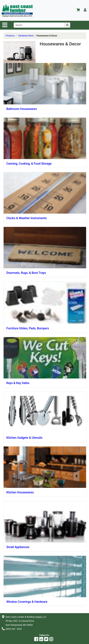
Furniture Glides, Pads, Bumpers (28, 328)
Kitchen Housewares (20, 492)
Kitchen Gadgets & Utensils (24, 438)
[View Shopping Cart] (78, 10)
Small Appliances (18, 547)
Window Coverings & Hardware (27, 602)
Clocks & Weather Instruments (27, 218)
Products (10, 36)
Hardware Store (26, 36)
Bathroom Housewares (22, 109)
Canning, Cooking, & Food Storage (29, 164)
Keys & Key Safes (18, 383)
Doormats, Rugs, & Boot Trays (26, 273)
